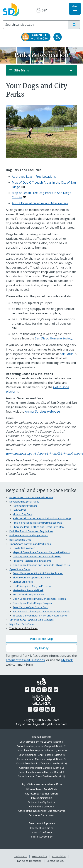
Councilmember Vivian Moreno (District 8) (41, 772)
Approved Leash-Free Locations (34, 177)
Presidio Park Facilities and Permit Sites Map (37, 523)
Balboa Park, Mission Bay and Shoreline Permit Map (42, 518)
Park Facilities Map (41, 639)
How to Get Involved (24, 548)
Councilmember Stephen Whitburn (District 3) (42, 750)
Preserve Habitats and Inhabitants (32, 561)
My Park (67, 660)
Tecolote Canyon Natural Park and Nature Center (40, 616)
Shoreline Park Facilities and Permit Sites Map (38, 527)
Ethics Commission (42, 798)
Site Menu (38, 70)
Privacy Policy (39, 856)
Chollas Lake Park (23, 582)
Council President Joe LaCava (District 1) (41, 742)
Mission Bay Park (22, 514)
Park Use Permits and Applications (29, 535)
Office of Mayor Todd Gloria (42, 789)
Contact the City (55, 861)
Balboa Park (20, 510)
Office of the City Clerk (42, 807)
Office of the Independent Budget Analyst (41, 811)
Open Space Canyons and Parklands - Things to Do (41, 565)
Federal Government (42, 837)
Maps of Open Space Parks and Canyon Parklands (41, 552)
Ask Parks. (67, 354)
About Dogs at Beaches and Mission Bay (40, 203)
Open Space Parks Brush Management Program (40, 599)
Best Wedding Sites (20, 540)
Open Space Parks (20, 569)
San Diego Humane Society (54, 338)
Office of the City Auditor (41, 802)
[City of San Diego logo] (11, 9)
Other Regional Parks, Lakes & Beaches (32, 620)
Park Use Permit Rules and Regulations (31, 531)
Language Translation (29, 861)
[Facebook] (27, 690)
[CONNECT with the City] (36, 37)
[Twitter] (33, 690)
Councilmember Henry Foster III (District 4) (41, 755)
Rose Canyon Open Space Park (30, 607)
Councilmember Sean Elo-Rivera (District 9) (41, 776)
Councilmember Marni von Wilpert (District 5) (42, 759)
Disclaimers (20, 856)
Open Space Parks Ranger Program (33, 603)
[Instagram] (44, 690)
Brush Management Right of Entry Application (38, 573)
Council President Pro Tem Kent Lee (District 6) (42, 763)
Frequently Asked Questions (25, 660)
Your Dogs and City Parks (23, 628)
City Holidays (42, 648)
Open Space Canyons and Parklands (30, 544)
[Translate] (58, 37)
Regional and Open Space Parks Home (31, 497)
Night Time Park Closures (23, 624)
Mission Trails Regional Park (28, 594)
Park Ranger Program (25, 506)
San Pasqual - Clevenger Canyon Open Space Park (41, 611)
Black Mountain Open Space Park (31, 577)
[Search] (36, 25)
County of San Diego (42, 828)
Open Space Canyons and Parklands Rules (37, 556)
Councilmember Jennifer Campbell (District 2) (41, 746)
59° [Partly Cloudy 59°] (41, 10)
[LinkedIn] (56, 690)
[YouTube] (39, 690)
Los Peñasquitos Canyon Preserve (32, 586)
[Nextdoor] (50, 690)
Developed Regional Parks (24, 502)
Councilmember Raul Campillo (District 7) (41, 768)
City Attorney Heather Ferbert (41, 794)
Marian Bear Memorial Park (28, 590)
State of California (42, 832)
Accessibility (59, 856)
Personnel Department (41, 815)
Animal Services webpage (42, 411)
